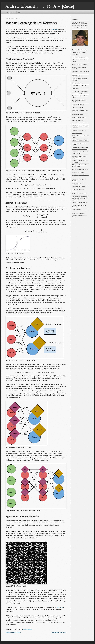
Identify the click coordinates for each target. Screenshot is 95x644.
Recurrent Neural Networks (79, 117)
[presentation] (22, 113)
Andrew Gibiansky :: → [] (40, 6)
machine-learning (28, 629)
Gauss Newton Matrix (78, 120)
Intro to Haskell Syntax (78, 105)
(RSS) (85, 50)
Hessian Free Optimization (79, 130)
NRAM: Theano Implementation (80, 57)
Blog (7, 12)
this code (60, 607)
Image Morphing (76, 210)
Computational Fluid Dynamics (80, 202)
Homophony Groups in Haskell (80, 140)
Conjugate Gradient (77, 133)
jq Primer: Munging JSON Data (80, 64)
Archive (13, 12)
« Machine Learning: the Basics (13, 632)
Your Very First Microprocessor (80, 169)
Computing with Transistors (79, 186)
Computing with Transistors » (59, 632)
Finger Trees (75, 89)
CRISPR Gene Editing (77, 76)
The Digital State (76, 184)
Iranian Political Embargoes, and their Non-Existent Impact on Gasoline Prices (80, 198)
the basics (54, 29)
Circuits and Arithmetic (78, 172)
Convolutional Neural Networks (80, 123)
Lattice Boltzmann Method (79, 86)
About (20, 12)
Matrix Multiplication (77, 115)
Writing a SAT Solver (77, 83)
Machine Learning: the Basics (79, 194)
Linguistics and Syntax (78, 107)
